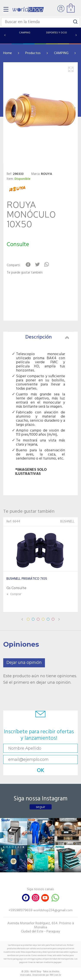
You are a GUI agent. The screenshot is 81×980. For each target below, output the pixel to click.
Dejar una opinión (24, 663)
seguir (40, 807)
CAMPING (61, 53)
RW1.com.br (55, 975)
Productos (33, 53)
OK (41, 771)
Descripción (47, 337)
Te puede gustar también (25, 273)
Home (8, 53)
